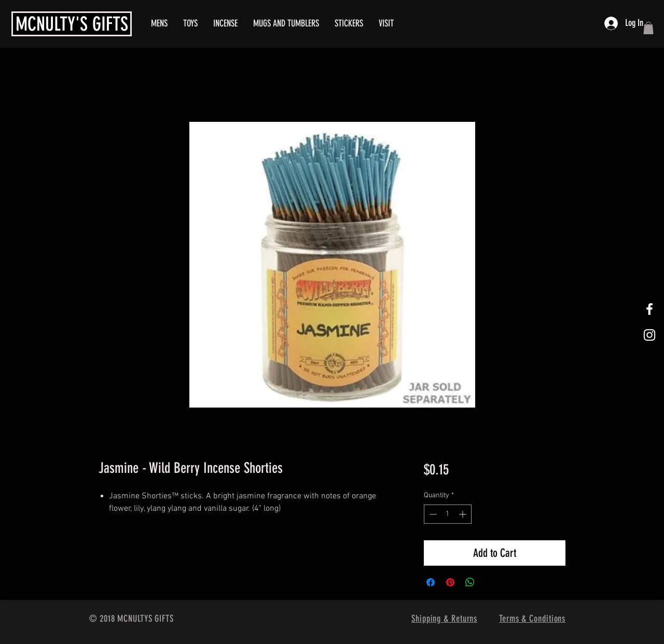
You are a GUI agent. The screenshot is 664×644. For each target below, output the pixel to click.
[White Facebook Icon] (649, 309)
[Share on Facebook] (431, 582)
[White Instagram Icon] (649, 335)
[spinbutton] (448, 514)
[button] (648, 28)
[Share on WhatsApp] (470, 582)
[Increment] (464, 514)
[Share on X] (490, 582)
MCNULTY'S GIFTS (72, 24)
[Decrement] (432, 514)
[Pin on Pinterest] (450, 582)
